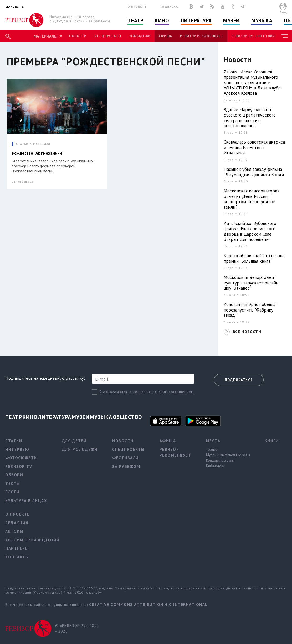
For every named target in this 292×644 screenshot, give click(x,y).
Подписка (169, 6)
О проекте (137, 6)
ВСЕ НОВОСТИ (247, 332)
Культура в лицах (26, 501)
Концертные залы (220, 460)
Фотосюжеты (21, 458)
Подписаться (239, 380)
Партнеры (17, 548)
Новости (78, 36)
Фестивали (125, 458)
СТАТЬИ (22, 144)
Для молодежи (80, 449)
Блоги (12, 492)
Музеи (231, 20)
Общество (127, 417)
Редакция (17, 523)
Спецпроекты (108, 36)
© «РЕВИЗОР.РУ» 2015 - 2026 (77, 629)
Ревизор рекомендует (202, 36)
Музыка (262, 20)
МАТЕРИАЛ (42, 144)
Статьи (14, 441)
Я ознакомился (113, 392)
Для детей (74, 441)
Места (213, 441)
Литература (196, 20)
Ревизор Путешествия (253, 36)
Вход (283, 12)
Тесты (13, 484)
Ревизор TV (19, 466)
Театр (135, 20)
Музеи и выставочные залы (228, 455)
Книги (272, 441)
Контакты (17, 557)
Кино (162, 20)
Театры (212, 449)
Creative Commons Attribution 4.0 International (148, 605)
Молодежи (140, 36)
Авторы (14, 531)
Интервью (17, 449)
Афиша (165, 36)
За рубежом (126, 466)
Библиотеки (215, 466)
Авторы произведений (32, 540)
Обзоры (14, 475)
